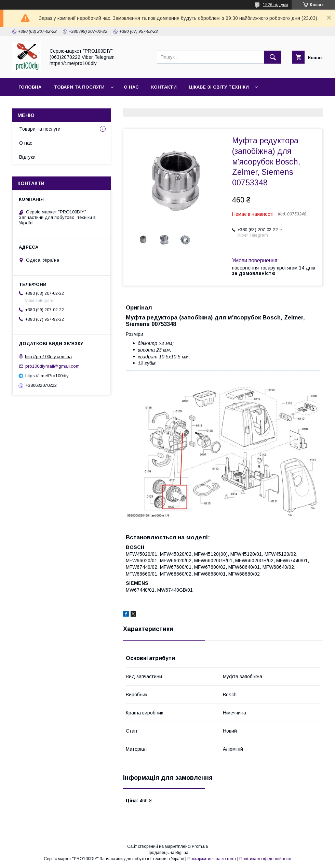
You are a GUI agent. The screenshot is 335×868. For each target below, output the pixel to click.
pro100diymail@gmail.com (52, 366)
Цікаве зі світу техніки (219, 87)
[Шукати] (273, 57)
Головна (30, 87)
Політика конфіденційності (265, 859)
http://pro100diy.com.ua (48, 356)
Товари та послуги (79, 87)
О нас (131, 87)
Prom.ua (200, 846)
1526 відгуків (276, 5)
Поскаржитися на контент (212, 859)
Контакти (164, 87)
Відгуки (27, 157)
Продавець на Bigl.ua (167, 853)
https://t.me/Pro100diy (47, 376)
